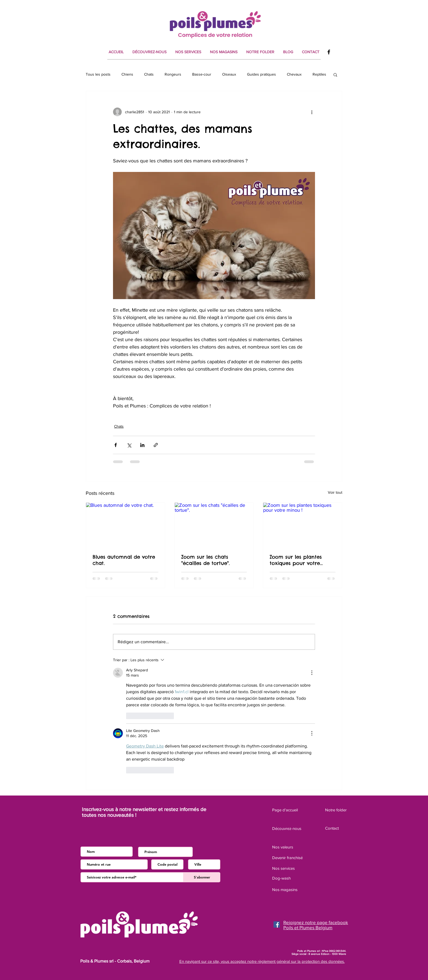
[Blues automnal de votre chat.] (125, 525)
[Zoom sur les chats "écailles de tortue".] (214, 525)
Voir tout (335, 492)
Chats (149, 74)
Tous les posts (98, 74)
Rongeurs (173, 74)
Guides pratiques (261, 74)
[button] (335, 75)
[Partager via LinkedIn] (142, 445)
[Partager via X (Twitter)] (129, 445)
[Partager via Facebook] (116, 445)
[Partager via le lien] (156, 445)
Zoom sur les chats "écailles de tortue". (206, 560)
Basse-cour (202, 74)
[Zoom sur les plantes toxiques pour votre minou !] (303, 525)
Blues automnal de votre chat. (124, 560)
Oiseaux (229, 74)
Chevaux (294, 74)
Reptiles (319, 74)
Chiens (127, 74)
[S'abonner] (202, 877)
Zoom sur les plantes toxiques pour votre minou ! (296, 560)
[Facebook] (329, 52)
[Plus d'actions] (312, 112)
